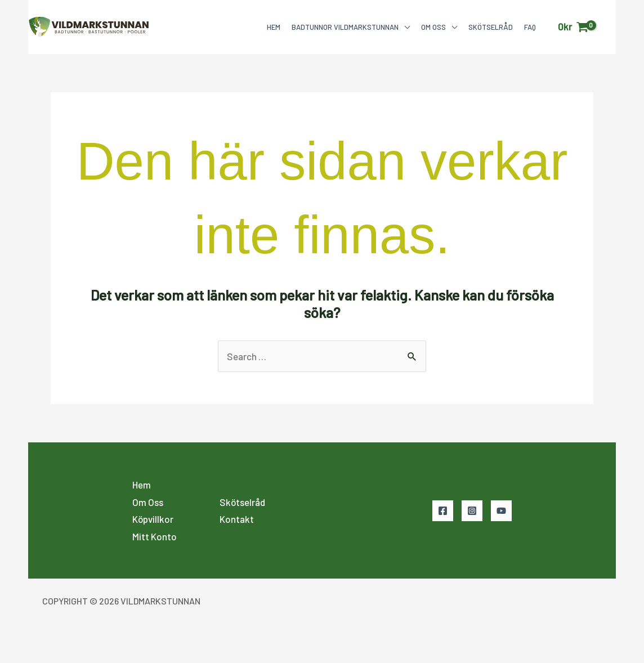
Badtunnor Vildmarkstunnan (345, 27)
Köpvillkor (153, 519)
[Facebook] (443, 511)
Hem (274, 27)
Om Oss (433, 27)
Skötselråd (491, 27)
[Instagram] (472, 511)
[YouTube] (501, 511)
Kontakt (237, 519)
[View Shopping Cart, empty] (573, 27)
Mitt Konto (155, 536)
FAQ (530, 27)
